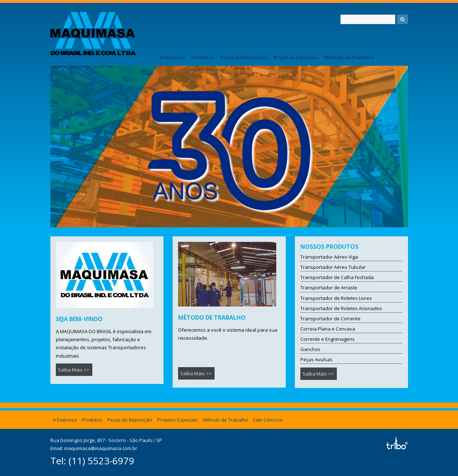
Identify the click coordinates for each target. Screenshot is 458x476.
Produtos (203, 57)
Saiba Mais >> (74, 370)
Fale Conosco (268, 420)
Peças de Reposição (244, 57)
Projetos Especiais (296, 57)
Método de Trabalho (349, 57)
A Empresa (172, 57)
